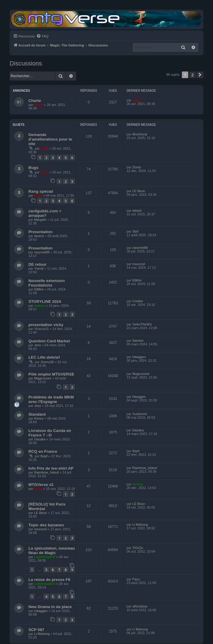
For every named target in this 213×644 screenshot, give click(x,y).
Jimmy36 (47, 362)
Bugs (33, 168)
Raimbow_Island (46, 472)
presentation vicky (46, 325)
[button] (200, 75)
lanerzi (39, 236)
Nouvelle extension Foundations (47, 283)
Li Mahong (140, 525)
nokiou (40, 306)
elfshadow (140, 606)
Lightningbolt (45, 557)
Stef (135, 231)
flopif (44, 456)
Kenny (39, 418)
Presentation (40, 232)
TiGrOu (138, 548)
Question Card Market (49, 341)
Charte (35, 101)
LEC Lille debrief (44, 357)
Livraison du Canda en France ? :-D (50, 433)
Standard (37, 414)
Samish (138, 341)
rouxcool (139, 264)
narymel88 (42, 252)
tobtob (137, 211)
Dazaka (40, 439)
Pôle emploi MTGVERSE (51, 374)
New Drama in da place (50, 607)
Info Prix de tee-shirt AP (51, 468)
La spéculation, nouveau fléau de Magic (52, 550)
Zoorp (137, 167)
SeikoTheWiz (142, 324)
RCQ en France (43, 451)
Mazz (44, 148)
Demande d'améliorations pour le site (50, 139)
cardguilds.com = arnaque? (45, 213)
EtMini (39, 289)
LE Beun (139, 191)
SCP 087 (36, 630)
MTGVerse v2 (41, 485)
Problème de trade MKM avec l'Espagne (51, 399)
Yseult (39, 268)
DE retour (37, 264)
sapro (39, 105)
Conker (138, 301)
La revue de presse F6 (49, 580)
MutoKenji (140, 134)
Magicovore (43, 378)
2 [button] (193, 75)
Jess (38, 345)
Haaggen (139, 357)
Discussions (26, 63)
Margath (40, 220)
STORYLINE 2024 (45, 301)
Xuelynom (140, 414)
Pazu (136, 579)
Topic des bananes (46, 525)
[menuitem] (42, 36)
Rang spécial (41, 191)
